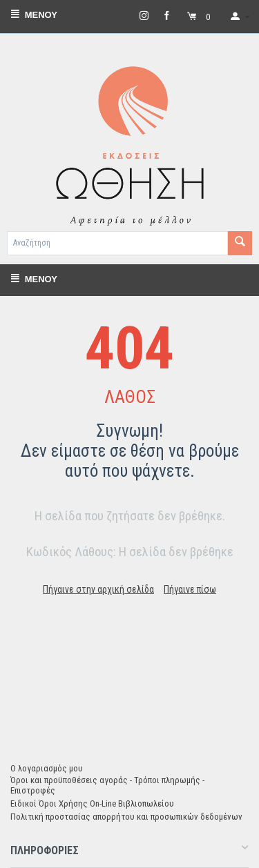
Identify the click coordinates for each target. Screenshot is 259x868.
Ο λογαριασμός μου (47, 768)
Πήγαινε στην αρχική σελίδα (98, 589)
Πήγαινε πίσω (190, 589)
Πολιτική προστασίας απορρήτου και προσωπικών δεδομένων (126, 817)
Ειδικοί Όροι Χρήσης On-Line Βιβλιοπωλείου (92, 803)
